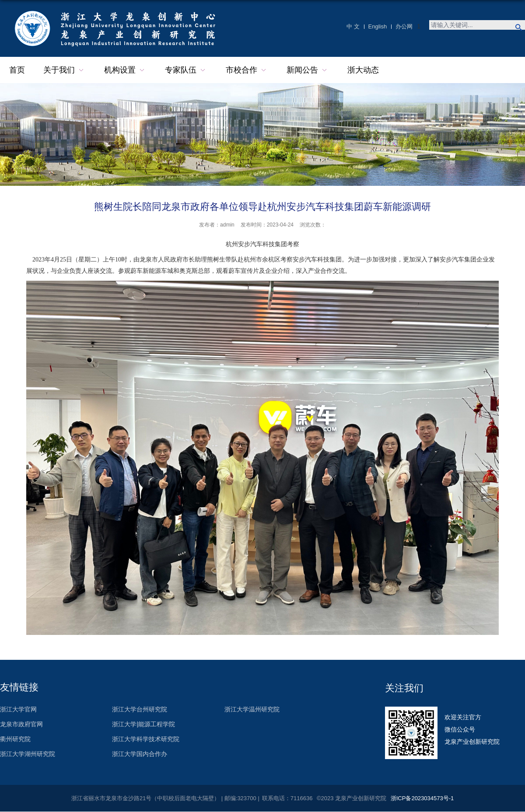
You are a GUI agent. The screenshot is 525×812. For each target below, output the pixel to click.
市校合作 (247, 70)
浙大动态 (363, 70)
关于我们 (65, 70)
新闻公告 (308, 70)
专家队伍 (186, 70)
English (378, 26)
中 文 (353, 26)
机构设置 (125, 70)
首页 (17, 70)
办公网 (404, 26)
